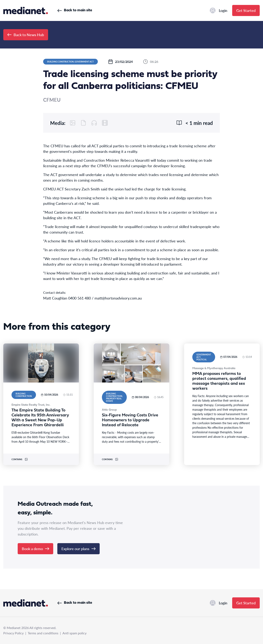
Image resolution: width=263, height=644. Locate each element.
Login (219, 10)
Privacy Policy (13, 633)
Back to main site (75, 10)
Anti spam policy (74, 633)
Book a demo (35, 549)
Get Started (246, 10)
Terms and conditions (43, 633)
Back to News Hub (26, 35)
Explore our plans (78, 549)
